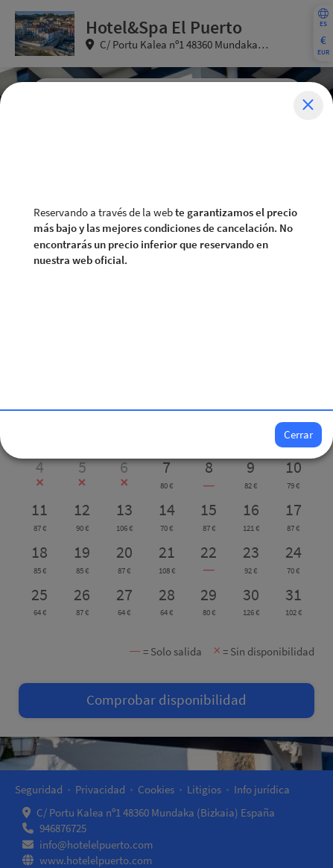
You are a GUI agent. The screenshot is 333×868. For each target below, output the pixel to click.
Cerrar (298, 434)
